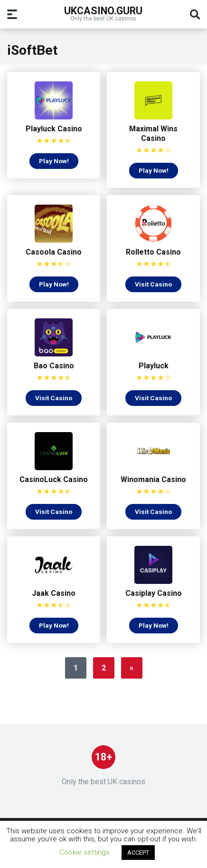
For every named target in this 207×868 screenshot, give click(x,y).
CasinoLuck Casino (54, 479)
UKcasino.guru (103, 10)
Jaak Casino (54, 593)
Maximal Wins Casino (153, 133)
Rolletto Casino (153, 252)
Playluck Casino (54, 129)
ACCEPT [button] (138, 853)
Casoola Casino (54, 252)
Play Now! (54, 161)
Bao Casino (54, 366)
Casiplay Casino (154, 593)
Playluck (154, 366)
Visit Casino (153, 284)
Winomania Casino (153, 479)
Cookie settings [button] (85, 852)
